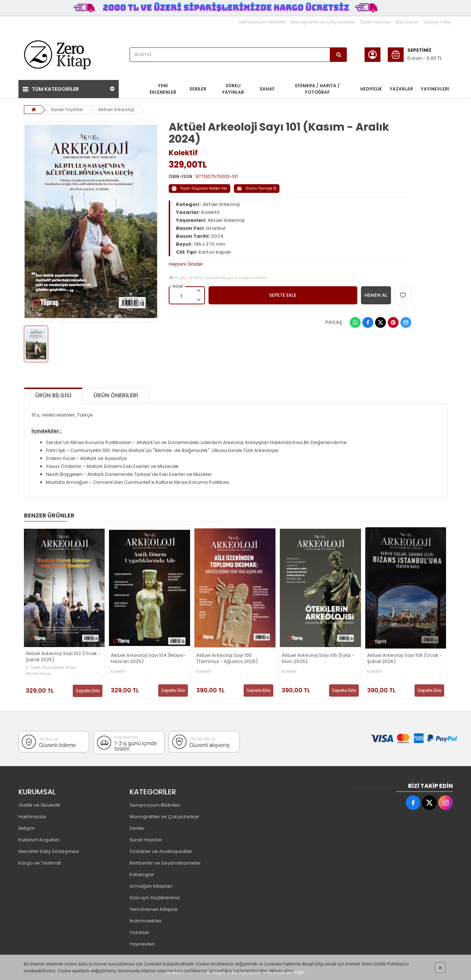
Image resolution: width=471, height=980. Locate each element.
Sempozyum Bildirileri (263, 22)
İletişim (27, 828)
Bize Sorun (407, 22)
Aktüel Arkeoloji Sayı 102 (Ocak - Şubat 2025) (63, 657)
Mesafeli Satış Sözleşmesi (49, 851)
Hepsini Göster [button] (186, 264)
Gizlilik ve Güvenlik (39, 805)
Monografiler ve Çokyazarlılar (323, 22)
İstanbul (216, 228)
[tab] (290, 264)
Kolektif (183, 153)
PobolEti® (195, 972)
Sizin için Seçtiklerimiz (155, 898)
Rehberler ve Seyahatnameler (165, 863)
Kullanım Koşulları (39, 840)
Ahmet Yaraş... (39, 674)
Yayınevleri (142, 944)
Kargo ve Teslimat (40, 863)
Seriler (137, 828)
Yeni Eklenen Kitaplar (154, 909)
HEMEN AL (376, 295)
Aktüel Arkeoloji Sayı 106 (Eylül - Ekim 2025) (318, 659)
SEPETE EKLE (283, 295)
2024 (217, 236)
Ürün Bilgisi (53, 395)
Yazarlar (139, 932)
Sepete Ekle (88, 691)
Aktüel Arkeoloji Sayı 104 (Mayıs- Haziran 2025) (148, 659)
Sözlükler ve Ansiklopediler (161, 851)
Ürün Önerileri (116, 395)
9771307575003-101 (217, 176)
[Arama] (338, 55)
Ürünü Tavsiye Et (257, 188)
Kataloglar (142, 875)
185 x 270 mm (209, 244)
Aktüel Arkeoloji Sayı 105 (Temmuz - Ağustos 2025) (227, 659)
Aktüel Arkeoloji (116, 109)
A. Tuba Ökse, (39, 668)
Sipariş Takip (437, 22)
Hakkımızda (32, 817)
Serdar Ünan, (64, 668)
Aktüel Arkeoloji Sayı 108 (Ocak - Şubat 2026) (405, 659)
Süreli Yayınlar (375, 22)
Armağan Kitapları (151, 886)
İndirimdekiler (146, 921)
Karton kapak (215, 252)
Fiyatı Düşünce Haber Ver (199, 188)
